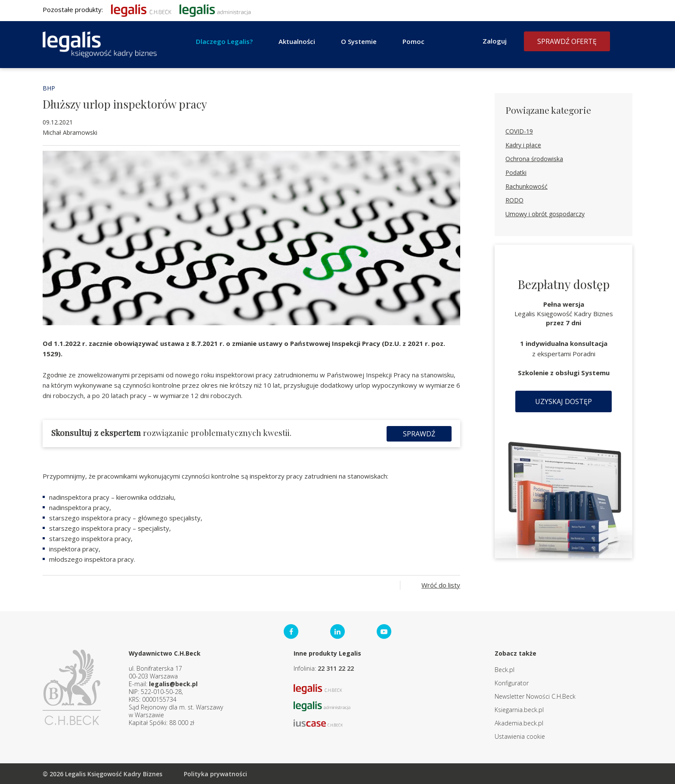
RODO (514, 200)
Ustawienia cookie (520, 736)
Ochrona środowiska (534, 159)
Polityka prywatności (215, 773)
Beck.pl (505, 669)
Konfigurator (512, 683)
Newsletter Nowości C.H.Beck (535, 696)
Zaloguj (495, 41)
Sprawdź (419, 433)
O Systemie (359, 41)
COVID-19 (519, 131)
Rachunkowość (526, 186)
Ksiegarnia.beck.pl (519, 709)
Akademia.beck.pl (519, 723)
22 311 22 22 (336, 668)
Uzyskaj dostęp (564, 401)
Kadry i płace (523, 145)
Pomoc (413, 41)
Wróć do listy (441, 585)
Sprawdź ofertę (567, 41)
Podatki (516, 173)
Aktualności (297, 41)
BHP (49, 88)
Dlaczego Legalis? (224, 41)
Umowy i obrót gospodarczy (545, 214)
